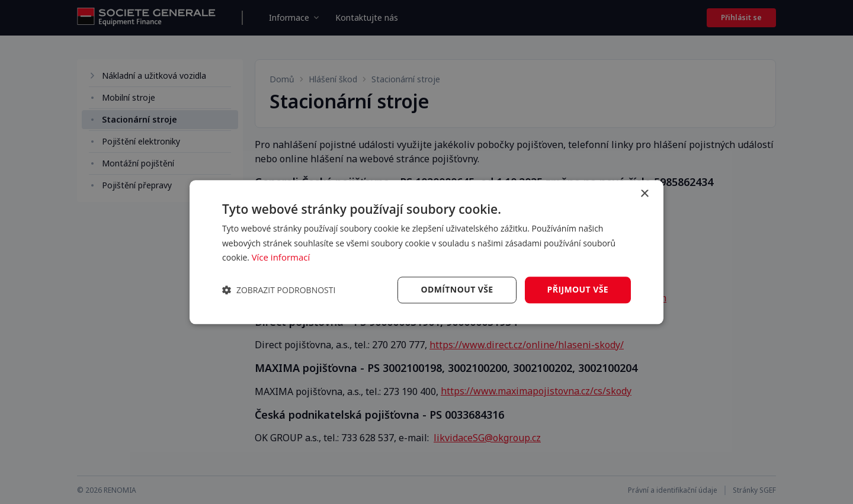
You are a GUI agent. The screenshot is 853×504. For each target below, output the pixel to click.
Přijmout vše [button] (578, 289)
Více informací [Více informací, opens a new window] (281, 258)
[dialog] (426, 252)
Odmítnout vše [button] (457, 289)
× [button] (644, 194)
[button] (279, 290)
